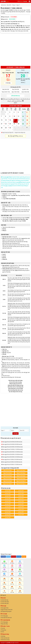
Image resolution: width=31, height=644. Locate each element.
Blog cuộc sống (4, 624)
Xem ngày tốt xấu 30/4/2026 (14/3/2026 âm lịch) (13, 457)
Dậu (21, 26)
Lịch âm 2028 (8, 501)
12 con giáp (4, 614)
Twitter (8, 557)
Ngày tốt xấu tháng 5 (8, 476)
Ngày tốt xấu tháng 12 (21, 484)
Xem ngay (16, 433)
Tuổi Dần (20, 580)
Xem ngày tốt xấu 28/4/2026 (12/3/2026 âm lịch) (13, 452)
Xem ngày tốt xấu (5, 608)
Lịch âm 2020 (8, 491)
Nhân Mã (20, 571)
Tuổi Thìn (12, 584)
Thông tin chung (5, 634)
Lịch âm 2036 (8, 512)
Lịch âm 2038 (8, 515)
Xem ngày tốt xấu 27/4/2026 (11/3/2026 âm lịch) (13, 449)
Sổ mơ (2, 632)
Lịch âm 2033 (21, 507)
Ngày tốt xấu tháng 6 (21, 476)
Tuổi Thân (20, 588)
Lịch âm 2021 (21, 491)
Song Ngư (20, 575)
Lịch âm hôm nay (4, 600)
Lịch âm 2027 (21, 499)
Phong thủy (3, 630)
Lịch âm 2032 (8, 507)
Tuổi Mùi (12, 588)
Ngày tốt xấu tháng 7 (8, 478)
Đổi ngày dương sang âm (6, 611)
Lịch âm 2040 (8, 517)
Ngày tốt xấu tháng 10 (21, 481)
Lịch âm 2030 (8, 504)
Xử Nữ (20, 567)
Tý (20, 26)
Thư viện (3, 628)
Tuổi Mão (4, 584)
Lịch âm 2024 (8, 496)
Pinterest (14, 557)
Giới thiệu (3, 636)
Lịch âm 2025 (21, 496)
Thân (18, 26)
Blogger (24, 557)
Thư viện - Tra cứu (5, 626)
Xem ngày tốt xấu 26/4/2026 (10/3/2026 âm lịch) (13, 447)
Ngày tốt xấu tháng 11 (8, 484)
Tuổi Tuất (12, 592)
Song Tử (20, 563)
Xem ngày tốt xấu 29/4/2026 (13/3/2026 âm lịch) (13, 454)
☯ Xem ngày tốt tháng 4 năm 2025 (16, 136)
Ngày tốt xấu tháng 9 (8, 481)
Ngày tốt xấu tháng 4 (21, 473)
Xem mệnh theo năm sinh (6, 618)
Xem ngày (3, 606)
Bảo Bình (12, 575)
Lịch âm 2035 (21, 509)
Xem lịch (3, 598)
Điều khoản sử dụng (5, 640)
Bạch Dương (4, 563)
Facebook (3, 557)
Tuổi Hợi (20, 592)
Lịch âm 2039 (21, 515)
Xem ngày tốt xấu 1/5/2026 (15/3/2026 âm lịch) (12, 459)
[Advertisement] (15, 49)
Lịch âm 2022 (8, 493)
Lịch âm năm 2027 (5, 603)
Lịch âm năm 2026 (5, 602)
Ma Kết (4, 575)
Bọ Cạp (12, 571)
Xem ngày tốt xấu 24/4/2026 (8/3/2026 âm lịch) (12, 442)
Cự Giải (4, 567)
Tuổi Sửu (12, 580)
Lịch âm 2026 (8, 499)
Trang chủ (3, 595)
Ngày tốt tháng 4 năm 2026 (7, 610)
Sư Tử (12, 567)
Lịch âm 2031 (21, 504)
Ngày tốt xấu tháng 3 (8, 473)
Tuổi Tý (4, 580)
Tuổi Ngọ (4, 588)
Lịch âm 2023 (21, 493)
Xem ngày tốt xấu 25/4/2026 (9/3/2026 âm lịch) (12, 444)
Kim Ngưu (12, 563)
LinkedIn (19, 557)
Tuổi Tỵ (20, 584)
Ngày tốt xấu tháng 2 (21, 470)
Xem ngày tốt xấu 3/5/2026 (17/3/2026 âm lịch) (12, 464)
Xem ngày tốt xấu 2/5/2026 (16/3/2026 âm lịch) (12, 462)
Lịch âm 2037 (21, 512)
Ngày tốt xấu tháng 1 (8, 470)
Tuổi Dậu (4, 592)
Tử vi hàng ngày (4, 616)
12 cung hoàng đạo (5, 620)
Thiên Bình (4, 571)
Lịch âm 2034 (8, 509)
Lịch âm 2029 (21, 501)
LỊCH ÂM (5, 1)
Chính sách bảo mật (5, 638)
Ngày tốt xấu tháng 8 (21, 478)
